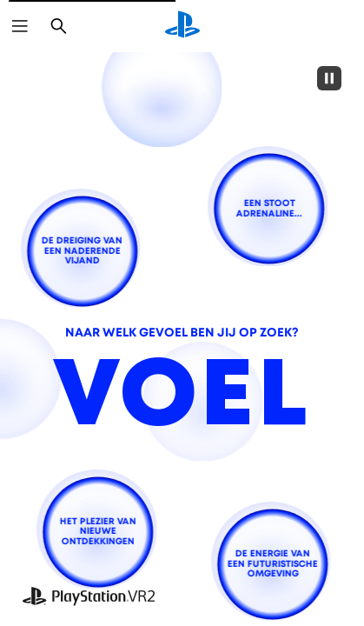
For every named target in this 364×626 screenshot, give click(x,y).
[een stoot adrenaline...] (269, 209)
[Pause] (329, 78)
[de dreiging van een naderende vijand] (82, 251)
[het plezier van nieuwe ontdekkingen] (99, 532)
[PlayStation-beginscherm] (182, 26)
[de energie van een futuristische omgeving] (272, 564)
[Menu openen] (20, 26)
